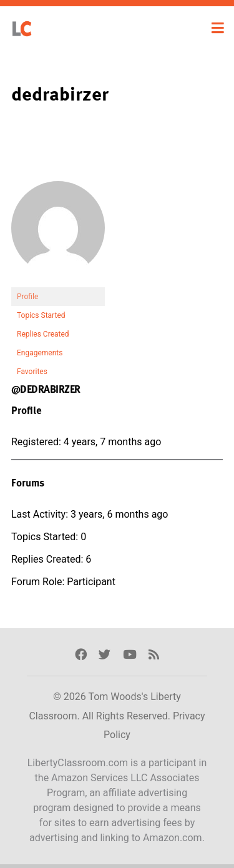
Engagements (40, 353)
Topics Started (41, 315)
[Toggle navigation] (218, 28)
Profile (27, 297)
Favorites (32, 372)
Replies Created (43, 334)
